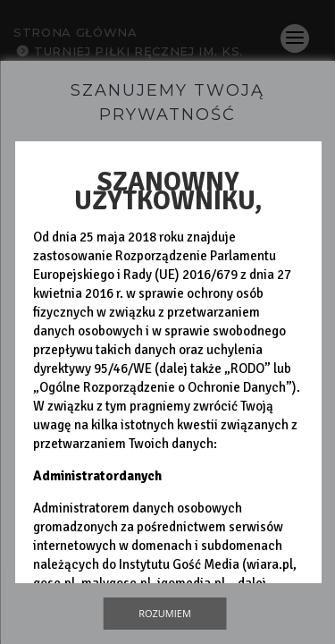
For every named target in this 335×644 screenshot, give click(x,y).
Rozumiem (165, 613)
